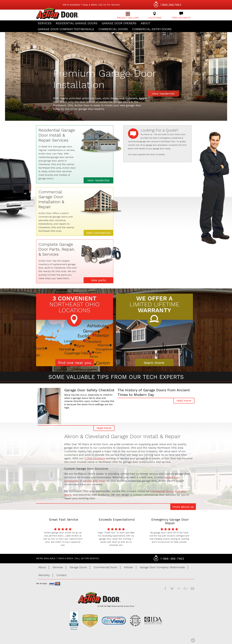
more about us (183, 507)
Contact (62, 575)
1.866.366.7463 (171, 5)
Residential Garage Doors (77, 23)
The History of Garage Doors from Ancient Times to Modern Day (154, 392)
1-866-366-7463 (172, 559)
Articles (129, 567)
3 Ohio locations (95, 458)
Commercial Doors (113, 29)
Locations (155, 15)
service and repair (94, 481)
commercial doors (162, 491)
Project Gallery (128, 15)
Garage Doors (78, 567)
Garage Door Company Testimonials (66, 29)
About (146, 23)
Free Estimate (181, 15)
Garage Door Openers (119, 23)
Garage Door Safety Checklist (89, 390)
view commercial (98, 233)
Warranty (44, 575)
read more (104, 428)
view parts (98, 280)
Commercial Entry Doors (152, 29)
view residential (163, 94)
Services (45, 23)
